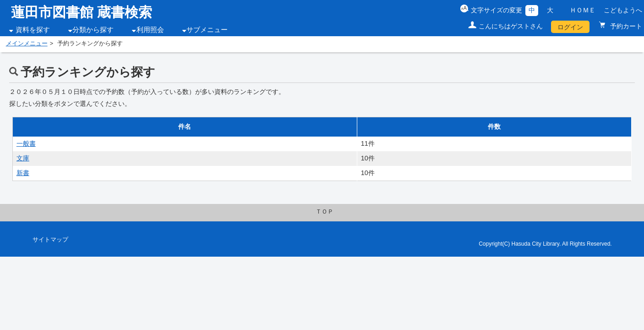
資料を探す (33, 30)
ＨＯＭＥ (583, 10)
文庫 (23, 158)
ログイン (570, 27)
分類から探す (93, 30)
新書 (23, 173)
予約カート (625, 26)
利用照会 (150, 30)
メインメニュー (27, 44)
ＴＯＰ (325, 212)
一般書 (26, 143)
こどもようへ (623, 10)
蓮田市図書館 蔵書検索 (82, 12)
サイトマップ (50, 240)
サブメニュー (207, 30)
